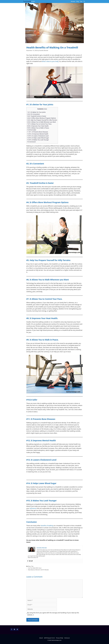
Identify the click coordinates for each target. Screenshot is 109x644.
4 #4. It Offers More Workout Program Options (42, 118)
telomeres (33, 508)
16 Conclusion (32, 142)
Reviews (73, 1)
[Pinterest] (14, 629)
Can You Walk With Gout (35, 568)
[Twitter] (17, 629)
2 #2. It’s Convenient (33, 114)
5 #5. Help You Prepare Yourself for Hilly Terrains (42, 120)
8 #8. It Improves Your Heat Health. (38, 126)
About (41, 638)
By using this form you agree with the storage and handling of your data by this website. (53, 614)
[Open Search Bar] (84, 1)
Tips (81, 1)
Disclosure (67, 638)
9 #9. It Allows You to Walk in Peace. (38, 128)
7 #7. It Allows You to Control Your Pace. (39, 124)
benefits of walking (47, 526)
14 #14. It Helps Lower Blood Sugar (38, 138)
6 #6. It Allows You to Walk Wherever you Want (42, 122)
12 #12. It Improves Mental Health (38, 134)
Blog (78, 1)
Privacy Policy (59, 638)
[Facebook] (12, 629)
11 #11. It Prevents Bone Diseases (38, 132)
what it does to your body (50, 61)
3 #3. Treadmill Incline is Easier (37, 116)
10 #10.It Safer (32, 130)
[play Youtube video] (55, 82)
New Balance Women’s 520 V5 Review (38, 570)
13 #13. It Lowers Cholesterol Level (38, 136)
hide (45, 109)
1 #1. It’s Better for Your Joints (36, 112)
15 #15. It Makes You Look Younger (38, 140)
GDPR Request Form (49, 638)
